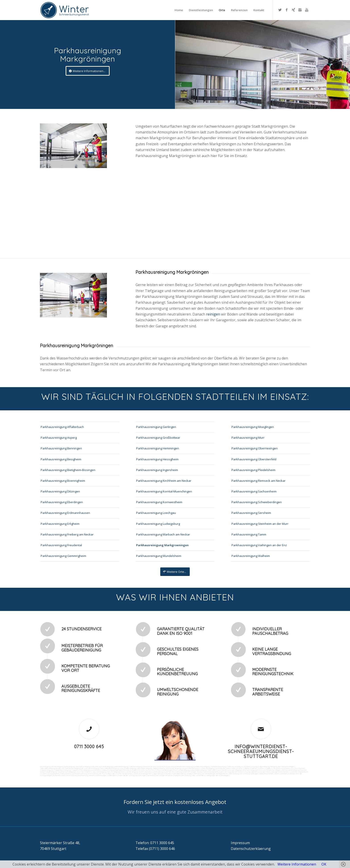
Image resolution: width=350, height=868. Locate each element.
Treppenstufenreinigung (80, 770)
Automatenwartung (79, 774)
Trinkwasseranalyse (235, 766)
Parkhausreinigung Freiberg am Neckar (67, 534)
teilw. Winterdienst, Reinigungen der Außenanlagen (210, 775)
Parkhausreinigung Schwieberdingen (257, 502)
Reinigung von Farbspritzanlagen (282, 766)
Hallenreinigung (264, 766)
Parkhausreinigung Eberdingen (62, 502)
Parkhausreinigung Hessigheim (157, 459)
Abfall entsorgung (250, 766)
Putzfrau (160, 766)
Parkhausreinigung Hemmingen (158, 448)
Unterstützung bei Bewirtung (77, 775)
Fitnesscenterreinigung (129, 772)
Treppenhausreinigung (62, 770)
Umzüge (261, 772)
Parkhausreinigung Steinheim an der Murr (260, 524)
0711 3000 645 (89, 747)
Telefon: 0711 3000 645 (155, 843)
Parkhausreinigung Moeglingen (253, 427)
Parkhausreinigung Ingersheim (157, 470)
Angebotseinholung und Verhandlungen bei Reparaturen (207, 774)
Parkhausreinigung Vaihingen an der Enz (259, 545)
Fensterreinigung (113, 772)
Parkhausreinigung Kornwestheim (159, 502)
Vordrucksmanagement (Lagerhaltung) (148, 774)
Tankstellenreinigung (47, 768)
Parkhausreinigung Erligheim (60, 524)
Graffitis (261, 768)
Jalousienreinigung (99, 772)
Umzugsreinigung (234, 770)
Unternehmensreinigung (183, 766)
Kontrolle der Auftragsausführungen (132, 775)
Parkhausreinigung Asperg (59, 438)
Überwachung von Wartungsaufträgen (243, 774)
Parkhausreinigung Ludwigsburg (158, 524)
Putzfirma (143, 770)
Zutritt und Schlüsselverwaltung (151, 772)
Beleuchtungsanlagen (111, 770)
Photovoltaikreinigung (181, 770)
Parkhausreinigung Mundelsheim (159, 556)
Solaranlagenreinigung (198, 770)
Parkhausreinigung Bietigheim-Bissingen (68, 470)
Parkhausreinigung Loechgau (156, 513)
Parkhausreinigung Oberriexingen (255, 448)
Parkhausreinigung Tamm (249, 534)
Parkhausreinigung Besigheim (61, 459)
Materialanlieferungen (215, 772)
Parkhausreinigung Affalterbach (62, 427)
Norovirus (152, 770)
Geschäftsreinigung (83, 766)
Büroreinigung (45, 766)
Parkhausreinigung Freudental (61, 545)
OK (324, 864)
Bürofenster (124, 770)
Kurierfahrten (169, 772)
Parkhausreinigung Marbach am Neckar (163, 534)
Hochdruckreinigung (207, 768)
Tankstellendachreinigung (109, 768)
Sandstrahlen (231, 768)
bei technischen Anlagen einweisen (160, 775)
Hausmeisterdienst (83, 772)
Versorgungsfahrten (232, 772)
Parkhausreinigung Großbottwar (158, 438)
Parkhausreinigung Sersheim (251, 513)
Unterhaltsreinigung (249, 770)
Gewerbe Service (149, 766)
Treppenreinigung (46, 770)
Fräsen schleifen (243, 768)
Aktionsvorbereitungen (98, 775)
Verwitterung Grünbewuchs (283, 768)
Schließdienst (112, 775)
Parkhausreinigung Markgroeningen (162, 545)
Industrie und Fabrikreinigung (102, 766)
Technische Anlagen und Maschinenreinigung (282, 770)
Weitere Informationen (297, 864)
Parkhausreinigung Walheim (251, 556)
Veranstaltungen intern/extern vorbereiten (282, 772)
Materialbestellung (179, 774)
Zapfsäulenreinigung (144, 768)
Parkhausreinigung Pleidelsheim (253, 470)
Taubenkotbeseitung (218, 766)
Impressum (240, 843)
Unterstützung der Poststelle (99, 774)
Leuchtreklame (96, 770)
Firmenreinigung (57, 766)
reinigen (214, 314)
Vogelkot (268, 768)
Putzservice (169, 766)
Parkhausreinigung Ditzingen (60, 491)
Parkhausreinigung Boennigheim (63, 481)
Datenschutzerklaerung (251, 849)
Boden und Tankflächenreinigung (68, 768)
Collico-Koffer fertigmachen (121, 774)
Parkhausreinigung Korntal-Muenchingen (164, 491)
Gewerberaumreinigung (66, 772)
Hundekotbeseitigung (201, 766)
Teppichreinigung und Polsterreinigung (167, 768)
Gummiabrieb (220, 768)
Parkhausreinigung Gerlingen (156, 427)
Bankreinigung (69, 766)
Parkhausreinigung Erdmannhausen (65, 513)
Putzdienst (134, 770)
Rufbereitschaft (59, 775)
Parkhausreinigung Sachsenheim (254, 491)
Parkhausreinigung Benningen (61, 448)
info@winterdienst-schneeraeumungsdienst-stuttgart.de (261, 751)
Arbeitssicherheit (281, 774)
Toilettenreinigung (135, 766)
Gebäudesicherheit (266, 774)
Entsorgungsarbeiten (249, 772)
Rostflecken (300, 768)
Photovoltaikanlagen (165, 770)
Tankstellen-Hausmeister (217, 770)
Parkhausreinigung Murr (248, 438)
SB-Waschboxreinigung (90, 768)
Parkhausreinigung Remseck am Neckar (258, 481)
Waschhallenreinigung (128, 768)
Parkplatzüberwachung (182, 775)
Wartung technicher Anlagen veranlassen (191, 772)
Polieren (254, 768)
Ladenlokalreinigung (121, 766)
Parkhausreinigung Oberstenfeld (254, 459)
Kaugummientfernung (190, 768)
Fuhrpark (167, 774)
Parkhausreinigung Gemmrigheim (63, 556)
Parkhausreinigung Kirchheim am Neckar (164, 481)
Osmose (261, 770)
